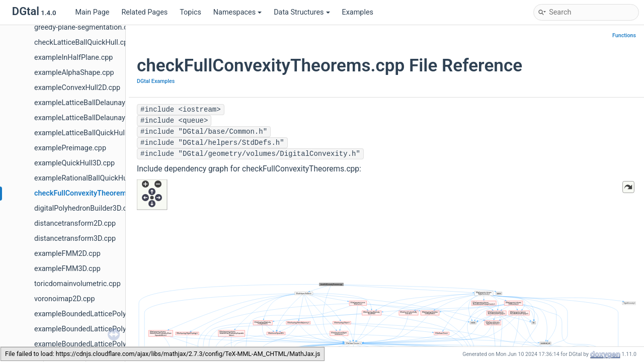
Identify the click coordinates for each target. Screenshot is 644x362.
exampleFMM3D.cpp (67, 269)
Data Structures (302, 12)
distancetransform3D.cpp (75, 239)
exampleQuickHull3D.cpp (74, 163)
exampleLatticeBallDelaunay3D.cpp (91, 118)
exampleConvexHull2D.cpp (77, 88)
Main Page (92, 12)
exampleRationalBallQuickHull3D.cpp (94, 178)
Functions (624, 35)
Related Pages (144, 12)
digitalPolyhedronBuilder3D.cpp (85, 208)
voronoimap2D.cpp (65, 299)
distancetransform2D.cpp (75, 223)
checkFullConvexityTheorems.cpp (89, 193)
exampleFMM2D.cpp (67, 254)
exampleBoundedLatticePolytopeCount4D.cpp (108, 344)
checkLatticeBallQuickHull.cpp (83, 42)
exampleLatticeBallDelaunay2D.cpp (91, 103)
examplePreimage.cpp (70, 148)
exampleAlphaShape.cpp (74, 73)
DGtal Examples (156, 81)
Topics (190, 12)
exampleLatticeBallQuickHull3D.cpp (92, 133)
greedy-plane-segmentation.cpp (85, 27)
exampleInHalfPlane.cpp (73, 58)
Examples (358, 12)
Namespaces (237, 12)
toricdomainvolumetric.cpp (77, 284)
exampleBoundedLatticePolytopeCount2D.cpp (108, 314)
